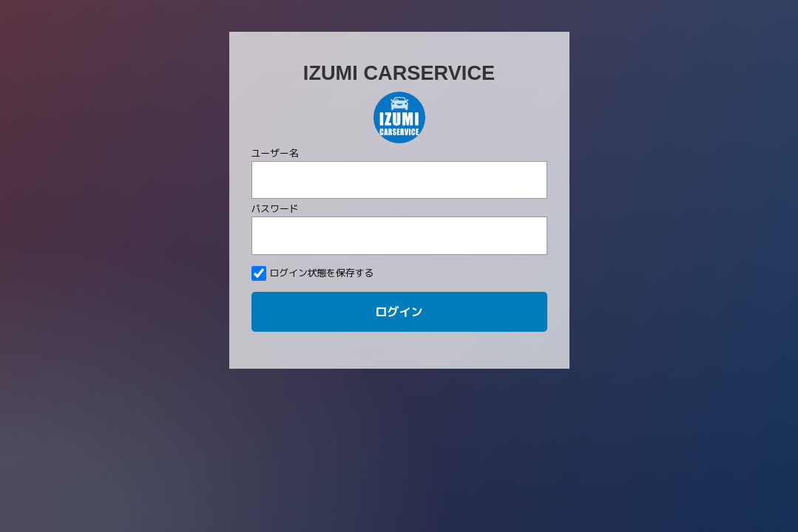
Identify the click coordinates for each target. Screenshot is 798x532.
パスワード (275, 208)
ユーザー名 (275, 153)
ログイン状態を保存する (313, 273)
